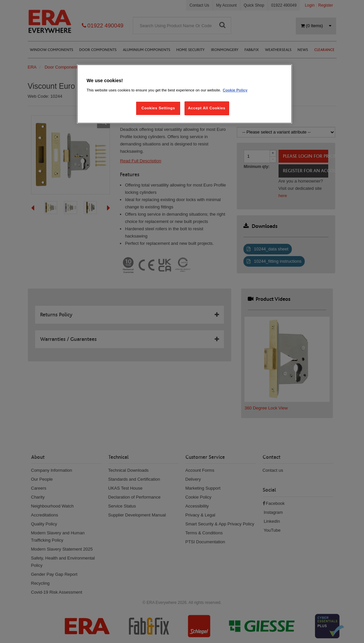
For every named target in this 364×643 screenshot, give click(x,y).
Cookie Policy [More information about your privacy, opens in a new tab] (235, 90)
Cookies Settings (158, 108)
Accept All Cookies (207, 108)
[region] (184, 94)
